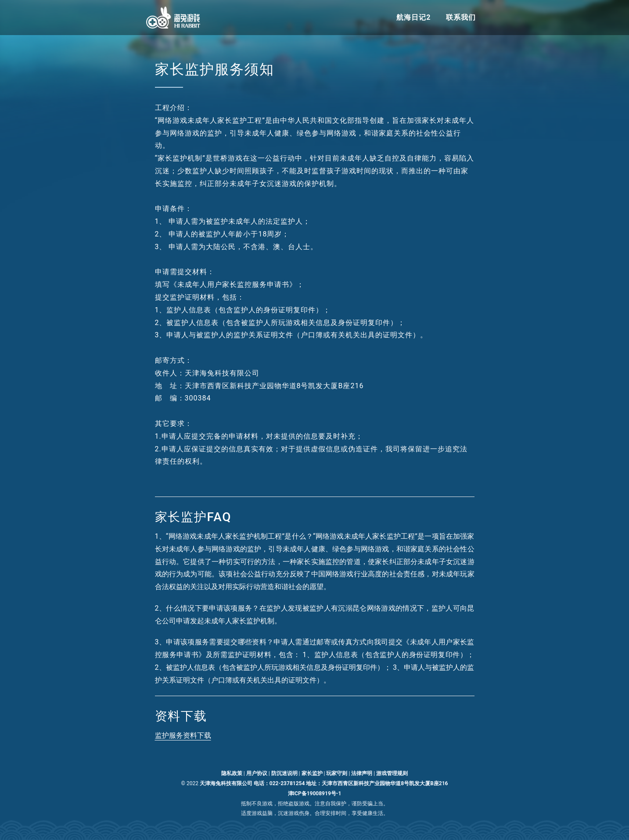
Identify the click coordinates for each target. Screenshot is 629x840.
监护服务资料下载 (183, 735)
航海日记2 (413, 17)
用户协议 (257, 773)
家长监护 (312, 773)
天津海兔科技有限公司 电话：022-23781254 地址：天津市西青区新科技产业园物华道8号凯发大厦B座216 (324, 783)
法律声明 (362, 773)
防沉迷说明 (284, 773)
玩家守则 (337, 773)
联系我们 (461, 17)
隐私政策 (232, 773)
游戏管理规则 (392, 773)
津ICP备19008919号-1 (315, 794)
